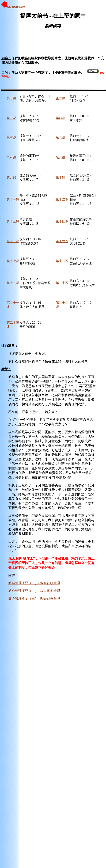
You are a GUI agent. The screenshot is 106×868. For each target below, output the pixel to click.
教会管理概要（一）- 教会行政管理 (34, 583)
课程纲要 (53, 26)
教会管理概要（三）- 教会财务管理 (34, 599)
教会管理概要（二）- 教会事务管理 (34, 591)
